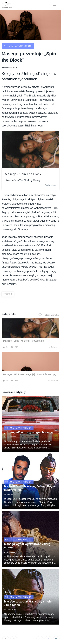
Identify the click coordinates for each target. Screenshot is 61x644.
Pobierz (53, 347)
